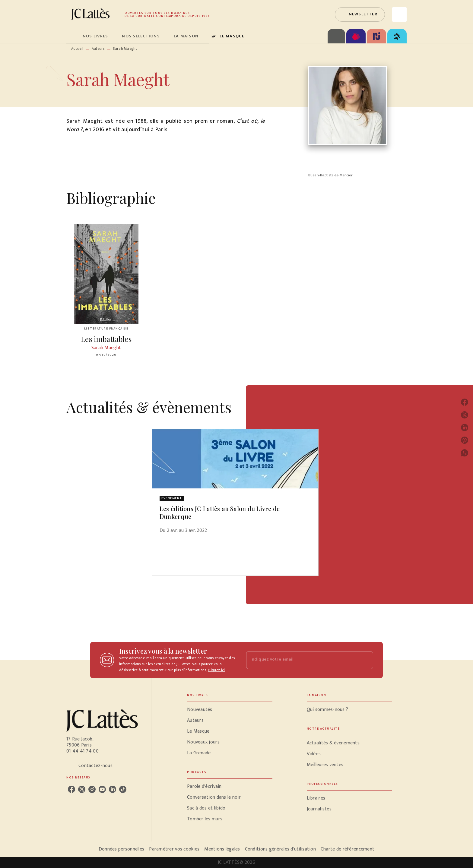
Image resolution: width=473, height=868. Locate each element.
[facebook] (71, 789)
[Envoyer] (366, 660)
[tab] (73, 36)
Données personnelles (121, 849)
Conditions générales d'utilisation (280, 849)
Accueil (77, 49)
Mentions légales (222, 849)
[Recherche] (399, 14)
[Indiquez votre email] (302, 660)
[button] (360, 14)
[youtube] (102, 789)
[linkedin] (113, 789)
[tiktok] (123, 789)
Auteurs (98, 49)
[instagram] (92, 789)
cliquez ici (216, 670)
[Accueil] (92, 14)
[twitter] (82, 789)
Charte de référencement (348, 849)
